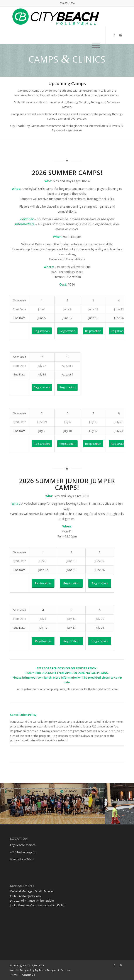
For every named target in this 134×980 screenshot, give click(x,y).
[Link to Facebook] (114, 35)
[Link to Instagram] (121, 35)
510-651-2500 (67, 3)
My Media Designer (46, 970)
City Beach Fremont (23, 845)
